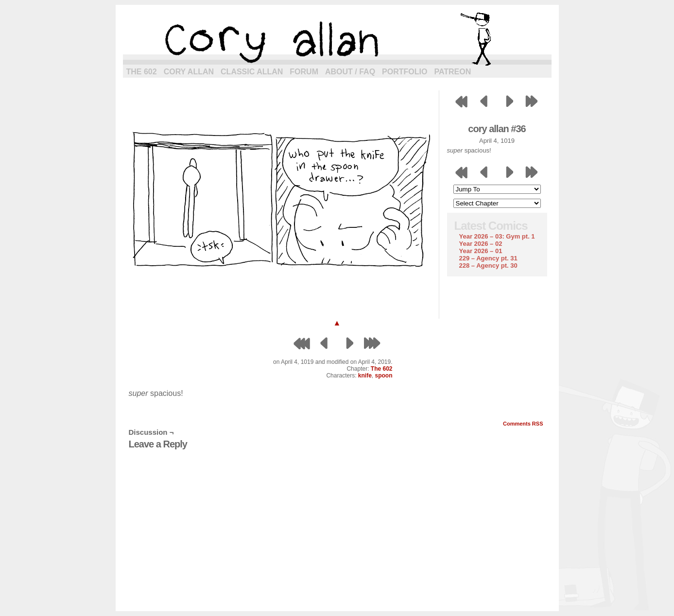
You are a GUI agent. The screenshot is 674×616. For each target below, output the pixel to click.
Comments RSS (523, 424)
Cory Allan (189, 72)
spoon (384, 376)
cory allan (337, 39)
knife (365, 376)
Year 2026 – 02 (481, 244)
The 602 (142, 72)
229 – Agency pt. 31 (488, 258)
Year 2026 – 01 (481, 251)
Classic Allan (252, 72)
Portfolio (405, 72)
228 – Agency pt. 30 (488, 265)
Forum (304, 72)
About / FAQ (350, 72)
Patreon (452, 72)
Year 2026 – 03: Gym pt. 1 (497, 236)
